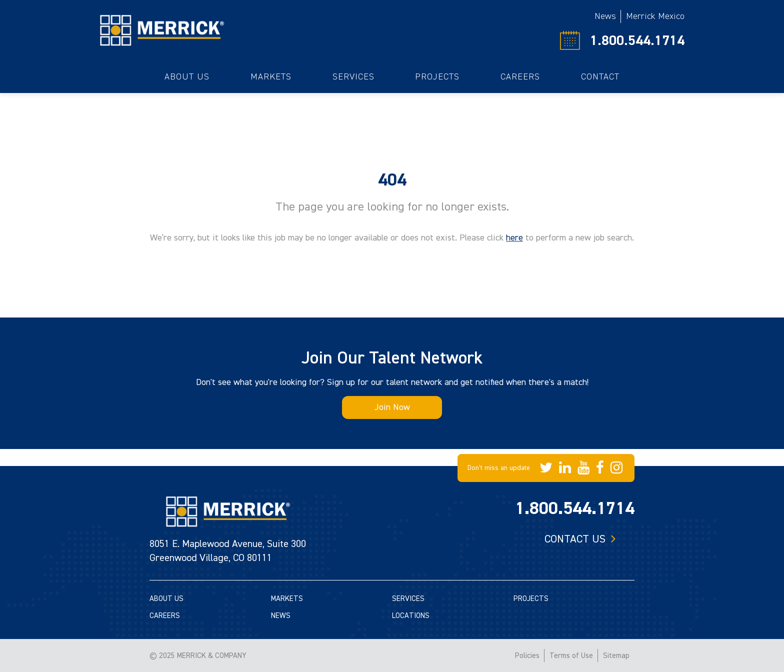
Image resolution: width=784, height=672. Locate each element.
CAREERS (165, 616)
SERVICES (408, 599)
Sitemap (616, 656)
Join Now (392, 407)
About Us (187, 77)
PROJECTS (531, 599)
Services (353, 77)
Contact (600, 77)
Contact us (575, 539)
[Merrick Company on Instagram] (616, 468)
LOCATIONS (411, 616)
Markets (271, 77)
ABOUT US (166, 599)
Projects (437, 77)
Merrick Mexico (655, 16)
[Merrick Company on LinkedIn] (565, 468)
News (605, 16)
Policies (527, 656)
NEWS (281, 616)
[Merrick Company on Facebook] (600, 468)
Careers (520, 77)
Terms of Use (571, 656)
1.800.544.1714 (637, 40)
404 (392, 180)
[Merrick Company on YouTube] (583, 468)
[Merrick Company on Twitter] (546, 468)
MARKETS (287, 599)
